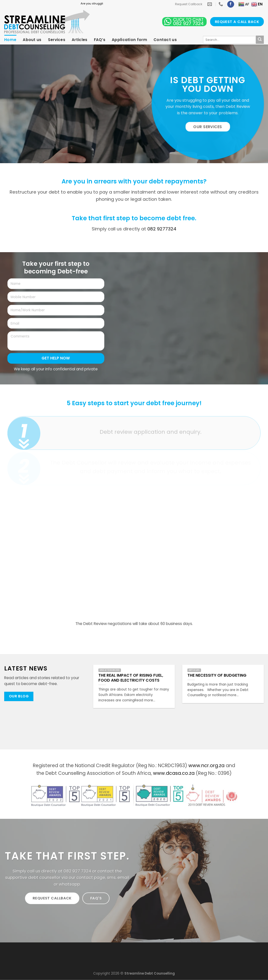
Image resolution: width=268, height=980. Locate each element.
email (123, 877)
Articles (79, 40)
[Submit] (260, 40)
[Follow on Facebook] (231, 4)
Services (57, 40)
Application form (129, 40)
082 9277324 (162, 229)
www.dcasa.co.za (174, 773)
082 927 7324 (77, 871)
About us (32, 40)
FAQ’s (100, 40)
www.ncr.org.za (206, 766)
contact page (91, 877)
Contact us (165, 40)
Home (10, 40)
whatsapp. (70, 884)
